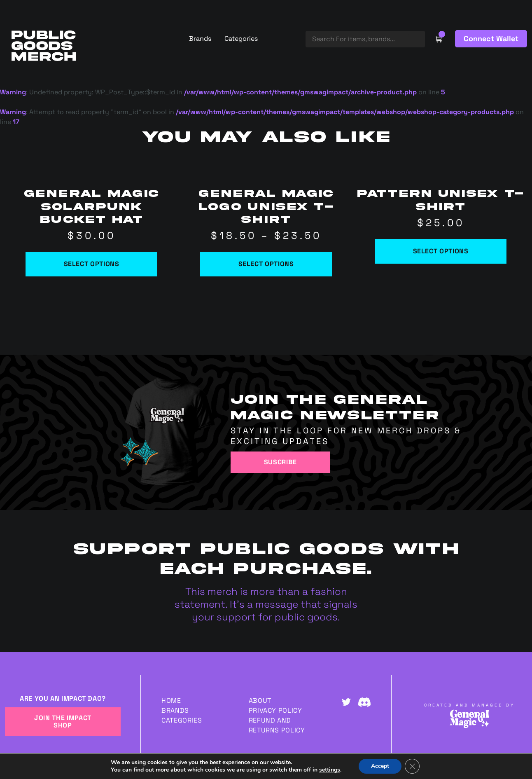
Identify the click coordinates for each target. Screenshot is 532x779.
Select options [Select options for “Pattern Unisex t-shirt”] (441, 251)
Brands (200, 39)
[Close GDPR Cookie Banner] (412, 766)
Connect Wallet (491, 39)
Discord (364, 702)
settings (330, 770)
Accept (380, 766)
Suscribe (280, 462)
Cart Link (438, 39)
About (260, 701)
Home (171, 701)
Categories (241, 39)
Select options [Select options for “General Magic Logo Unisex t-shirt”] (266, 264)
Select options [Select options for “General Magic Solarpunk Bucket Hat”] (92, 264)
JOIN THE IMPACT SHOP (63, 722)
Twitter (346, 702)
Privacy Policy (275, 710)
